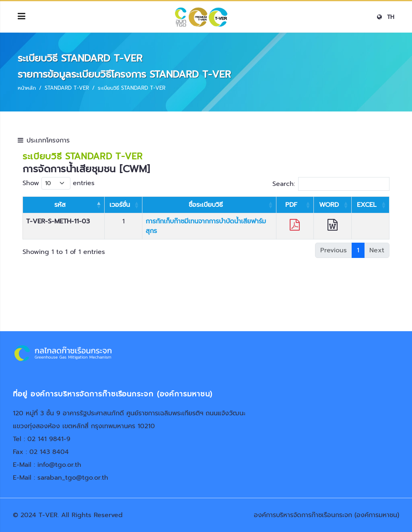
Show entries (59, 183)
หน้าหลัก (27, 88)
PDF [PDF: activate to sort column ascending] (291, 205)
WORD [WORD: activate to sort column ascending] (329, 205)
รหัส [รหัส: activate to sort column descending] (60, 205)
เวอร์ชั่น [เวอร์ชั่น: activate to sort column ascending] (120, 205)
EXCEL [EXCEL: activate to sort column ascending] (367, 205)
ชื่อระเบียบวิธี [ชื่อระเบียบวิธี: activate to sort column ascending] (206, 205)
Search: (331, 184)
